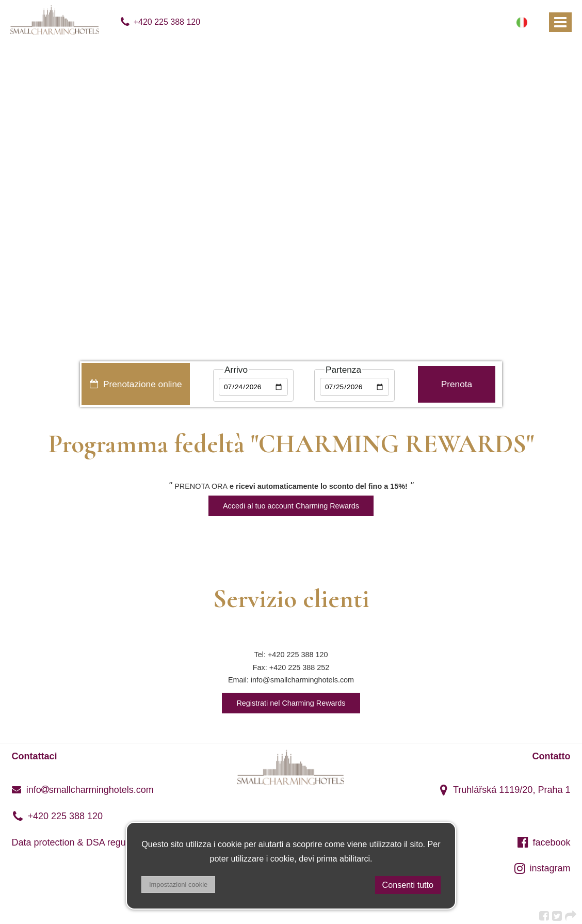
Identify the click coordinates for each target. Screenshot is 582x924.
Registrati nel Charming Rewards (291, 703)
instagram (542, 868)
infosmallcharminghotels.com (83, 790)
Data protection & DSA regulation (80, 842)
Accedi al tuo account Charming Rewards (291, 506)
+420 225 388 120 (160, 22)
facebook (544, 842)
